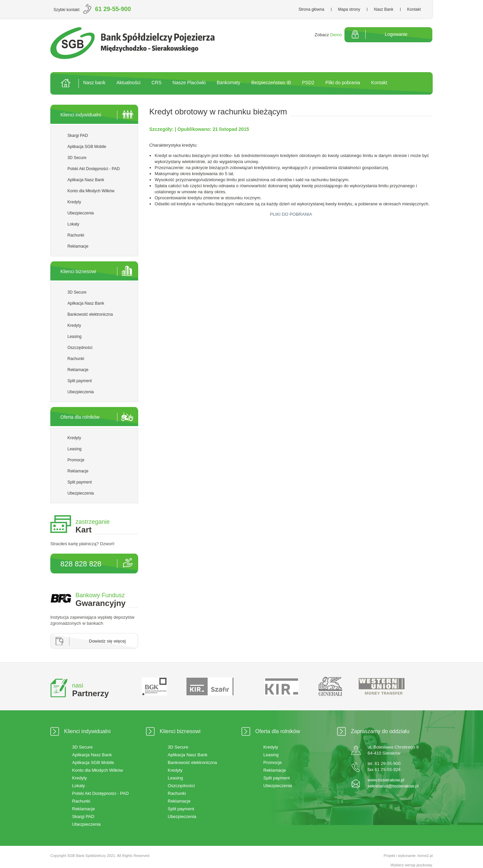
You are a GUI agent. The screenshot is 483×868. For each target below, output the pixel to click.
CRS (157, 83)
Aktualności (128, 83)
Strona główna (311, 9)
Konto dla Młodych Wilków (91, 191)
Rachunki (76, 235)
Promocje (76, 460)
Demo (336, 35)
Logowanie (396, 34)
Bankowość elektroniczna (90, 314)
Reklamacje (78, 246)
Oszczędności (80, 348)
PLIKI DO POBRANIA (291, 214)
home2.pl (425, 856)
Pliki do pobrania (343, 83)
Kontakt (414, 9)
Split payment (80, 381)
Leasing (74, 337)
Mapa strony (349, 9)
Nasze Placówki (189, 83)
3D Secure (77, 158)
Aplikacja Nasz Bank (86, 180)
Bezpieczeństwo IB (271, 83)
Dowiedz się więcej (107, 641)
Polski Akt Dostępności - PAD (94, 169)
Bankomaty (228, 83)
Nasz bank (94, 83)
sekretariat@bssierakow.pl (393, 786)
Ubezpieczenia (81, 213)
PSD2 (308, 83)
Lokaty (73, 224)
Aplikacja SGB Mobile (87, 147)
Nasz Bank (384, 9)
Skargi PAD (78, 136)
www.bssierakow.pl (386, 780)
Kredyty (74, 202)
